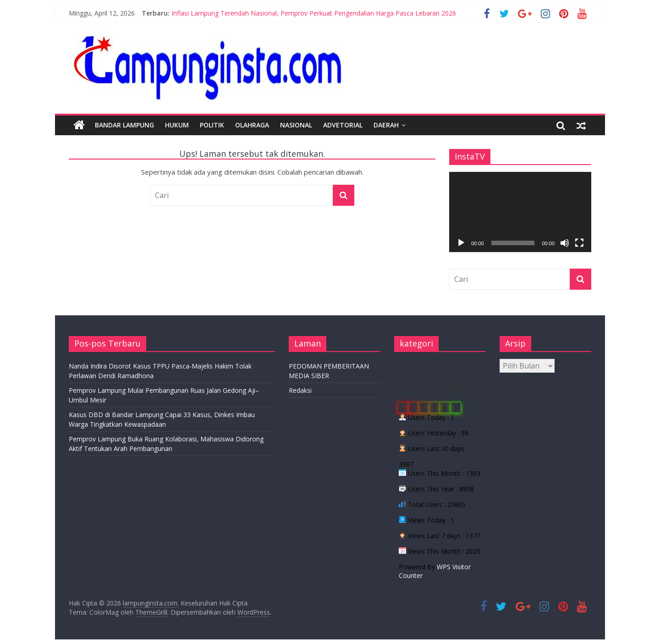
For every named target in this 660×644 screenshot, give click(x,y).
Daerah (386, 125)
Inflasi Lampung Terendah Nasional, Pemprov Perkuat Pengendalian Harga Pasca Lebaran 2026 (314, 13)
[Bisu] (565, 243)
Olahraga (252, 125)
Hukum (177, 125)
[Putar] (461, 243)
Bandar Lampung (124, 125)
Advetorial (343, 125)
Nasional (296, 125)
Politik (212, 125)
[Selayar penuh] (579, 243)
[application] (520, 212)
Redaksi (300, 390)
